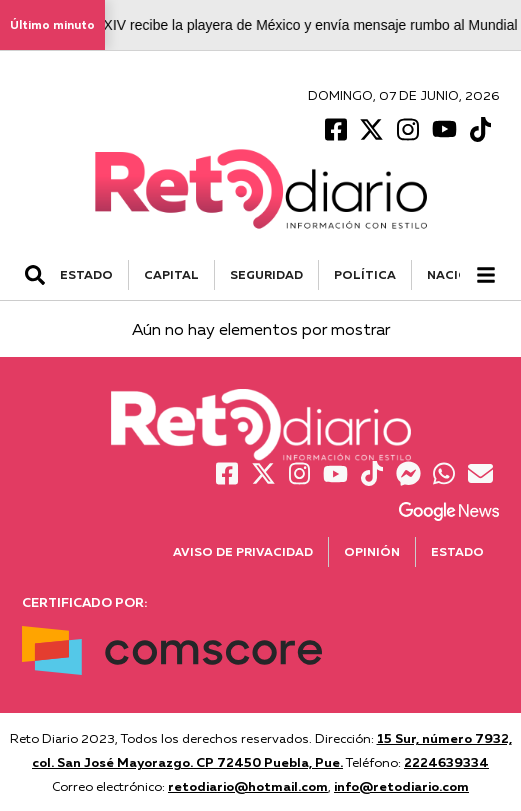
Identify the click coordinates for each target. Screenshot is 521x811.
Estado (457, 551)
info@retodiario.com (401, 786)
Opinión (372, 551)
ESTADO (86, 274)
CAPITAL (171, 274)
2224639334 (446, 762)
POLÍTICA (365, 274)
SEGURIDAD (266, 274)
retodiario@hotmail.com (248, 786)
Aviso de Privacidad (243, 551)
